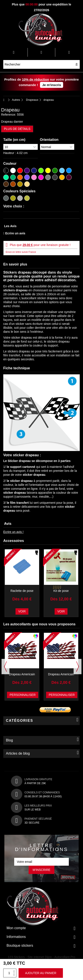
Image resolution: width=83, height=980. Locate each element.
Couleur (10, 164)
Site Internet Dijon (40, 957)
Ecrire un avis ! (13, 532)
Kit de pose (61, 591)
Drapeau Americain (22, 674)
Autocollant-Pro (65, 957)
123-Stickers (16, 957)
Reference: (9, 115)
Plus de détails (17, 129)
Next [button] (78, 667)
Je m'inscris (52, 85)
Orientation (49, 140)
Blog (9, 740)
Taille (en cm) (14, 140)
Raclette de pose (22, 591)
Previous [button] (5, 667)
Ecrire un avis (14, 233)
